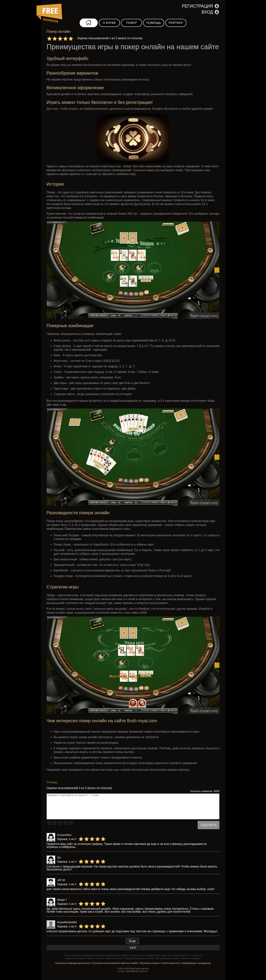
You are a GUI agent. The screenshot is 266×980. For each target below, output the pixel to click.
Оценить (209, 825)
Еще (132, 941)
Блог (133, 948)
